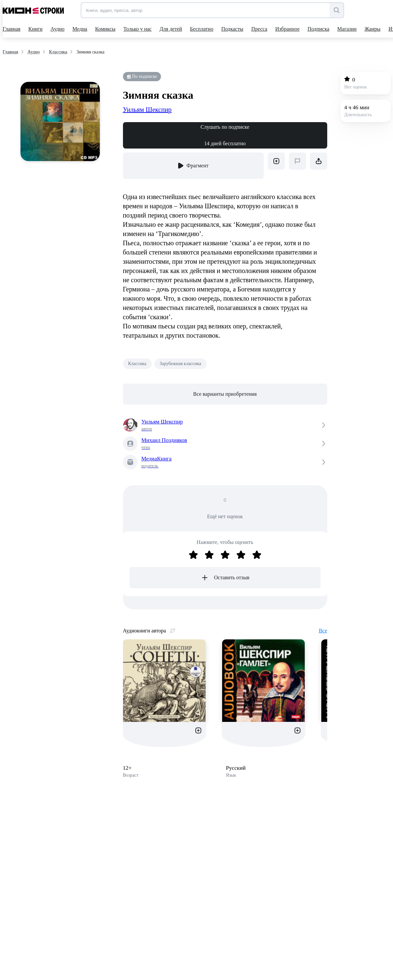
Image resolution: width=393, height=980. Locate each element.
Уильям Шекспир (147, 110)
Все (323, 631)
